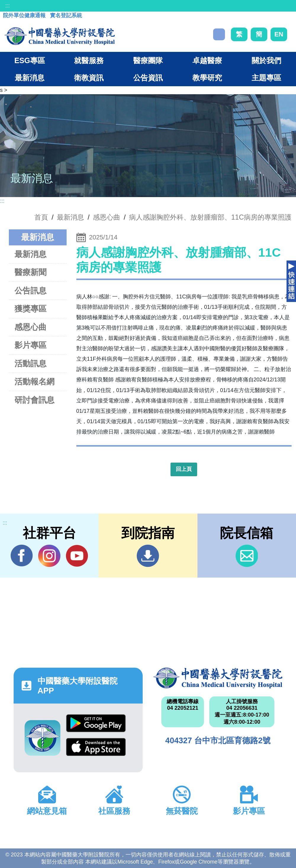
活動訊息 (30, 363)
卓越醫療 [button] (207, 60)
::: (8, 6)
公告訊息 (30, 291)
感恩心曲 (107, 217)
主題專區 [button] (266, 78)
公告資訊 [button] (148, 78)
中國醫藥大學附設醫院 (218, 678)
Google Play (96, 723)
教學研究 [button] (207, 78)
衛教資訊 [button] (89, 78)
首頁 (41, 217)
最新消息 (30, 254)
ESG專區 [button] (29, 60)
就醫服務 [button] (89, 60)
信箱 (247, 556)
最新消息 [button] (30, 78)
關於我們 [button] (266, 60)
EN (279, 34)
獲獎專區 (30, 309)
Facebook (22, 556)
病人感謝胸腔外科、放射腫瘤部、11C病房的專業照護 (210, 217)
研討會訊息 (34, 400)
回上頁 (184, 469)
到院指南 (148, 556)
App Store (96, 747)
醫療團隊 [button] (148, 60)
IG (49, 556)
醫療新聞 (30, 272)
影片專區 (30, 345)
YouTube (77, 556)
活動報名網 (34, 382)
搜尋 (219, 34)
